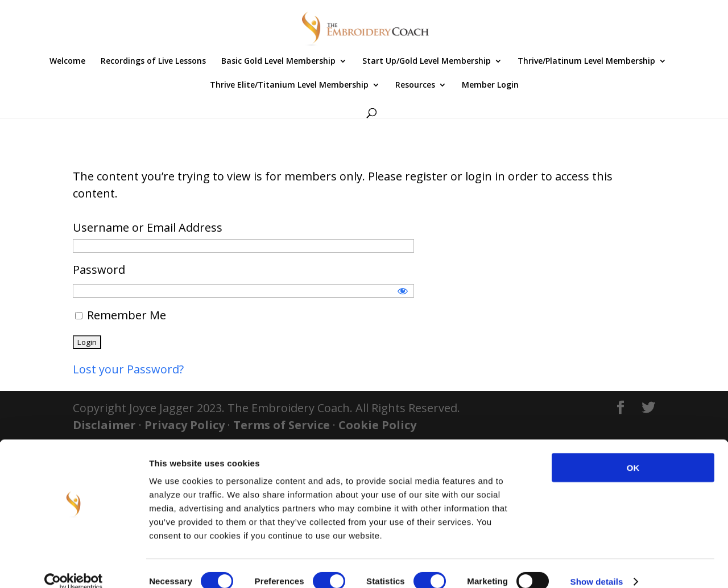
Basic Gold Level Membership (278, 61)
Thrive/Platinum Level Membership (586, 61)
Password (99, 270)
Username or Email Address (148, 227)
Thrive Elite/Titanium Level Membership (289, 85)
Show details (597, 566)
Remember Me (121, 315)
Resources (415, 85)
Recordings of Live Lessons (153, 61)
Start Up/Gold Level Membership (427, 61)
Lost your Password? (128, 369)
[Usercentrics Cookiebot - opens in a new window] (74, 566)
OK (633, 452)
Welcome (67, 61)
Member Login (490, 85)
